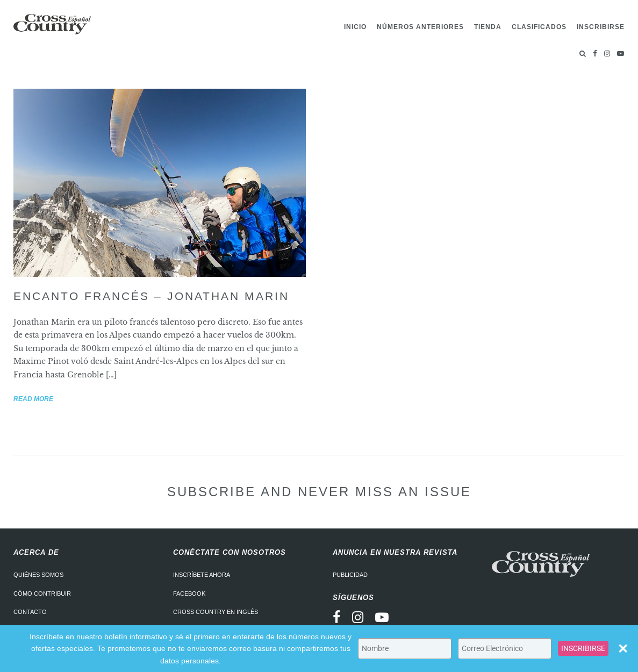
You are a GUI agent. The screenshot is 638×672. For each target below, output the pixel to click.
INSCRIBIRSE (583, 648)
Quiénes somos (38, 575)
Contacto (30, 612)
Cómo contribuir (42, 594)
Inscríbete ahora (202, 575)
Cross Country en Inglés (216, 612)
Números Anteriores (420, 27)
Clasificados (539, 27)
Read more (33, 399)
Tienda (488, 27)
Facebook (189, 594)
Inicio (355, 27)
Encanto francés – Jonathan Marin (151, 296)
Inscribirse (601, 27)
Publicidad (350, 575)
